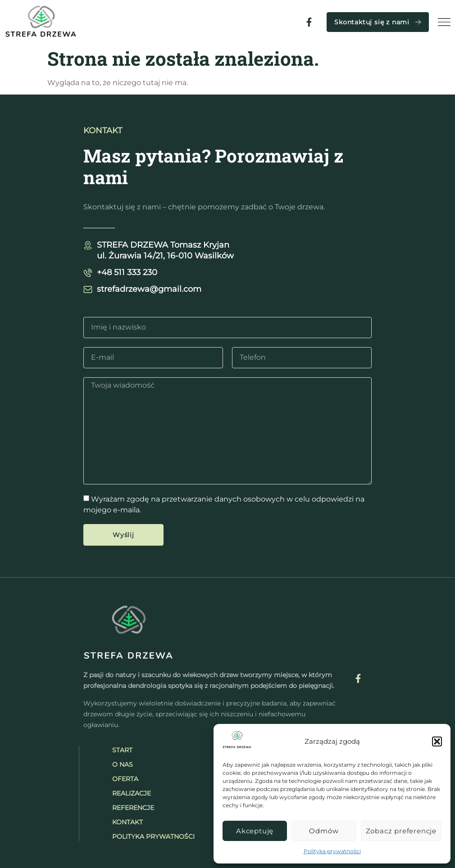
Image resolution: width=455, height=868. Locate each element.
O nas (123, 764)
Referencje (133, 808)
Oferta (125, 779)
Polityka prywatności (332, 851)
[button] (437, 741)
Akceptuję (255, 831)
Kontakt (127, 822)
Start (122, 750)
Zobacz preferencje (401, 831)
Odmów (324, 831)
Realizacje (132, 793)
